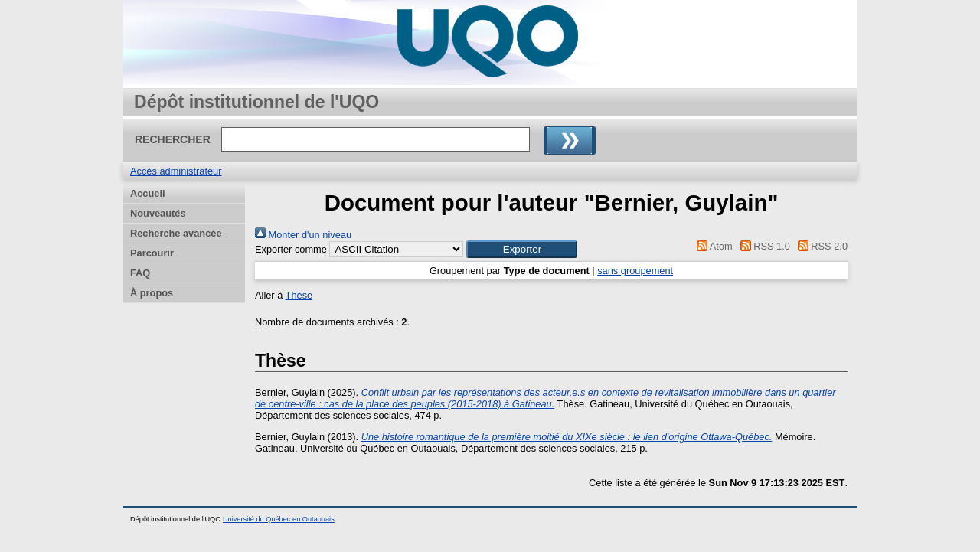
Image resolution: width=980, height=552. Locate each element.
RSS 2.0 (820, 246)
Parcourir (152, 253)
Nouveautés (158, 213)
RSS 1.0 (763, 246)
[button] (522, 249)
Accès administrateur (176, 171)
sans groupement (635, 271)
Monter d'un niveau (303, 235)
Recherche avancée (176, 233)
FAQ (140, 273)
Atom (712, 246)
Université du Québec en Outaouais (279, 519)
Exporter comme (291, 249)
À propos (152, 293)
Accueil (148, 193)
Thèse (299, 295)
